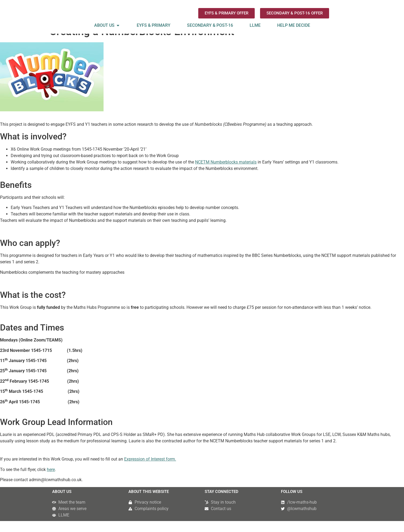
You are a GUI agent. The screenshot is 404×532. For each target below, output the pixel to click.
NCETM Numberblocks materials (226, 173)
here (51, 480)
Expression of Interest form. (150, 470)
